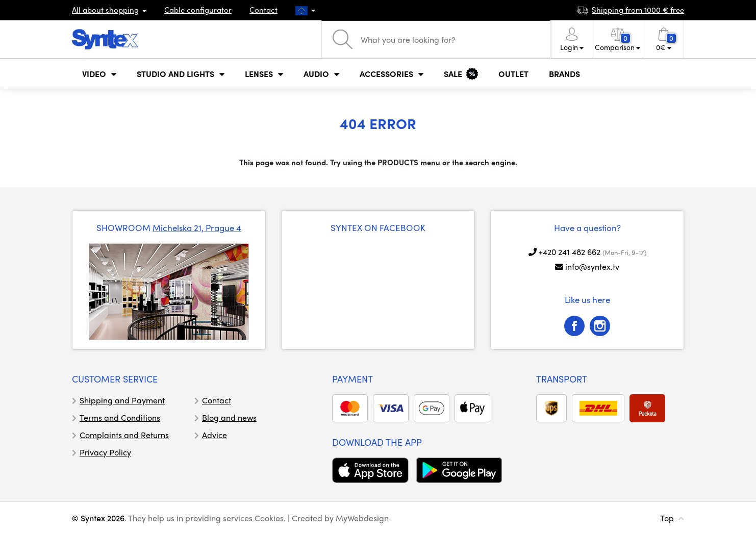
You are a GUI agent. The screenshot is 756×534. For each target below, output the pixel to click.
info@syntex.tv (592, 266)
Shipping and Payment (122, 400)
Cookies (269, 518)
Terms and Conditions (120, 417)
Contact (263, 10)
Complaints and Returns (124, 435)
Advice (215, 435)
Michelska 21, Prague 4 (197, 227)
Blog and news (229, 417)
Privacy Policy (105, 452)
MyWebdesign (362, 518)
